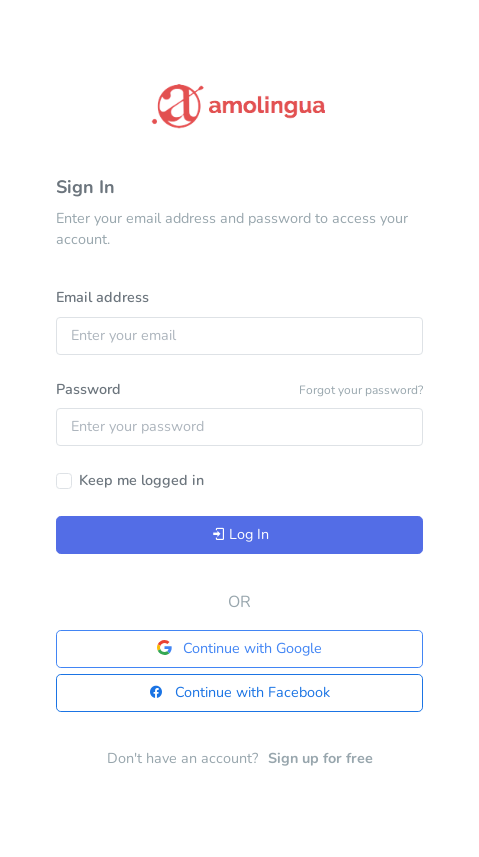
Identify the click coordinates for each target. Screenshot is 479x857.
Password (88, 389)
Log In (240, 534)
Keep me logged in (141, 480)
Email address (102, 297)
